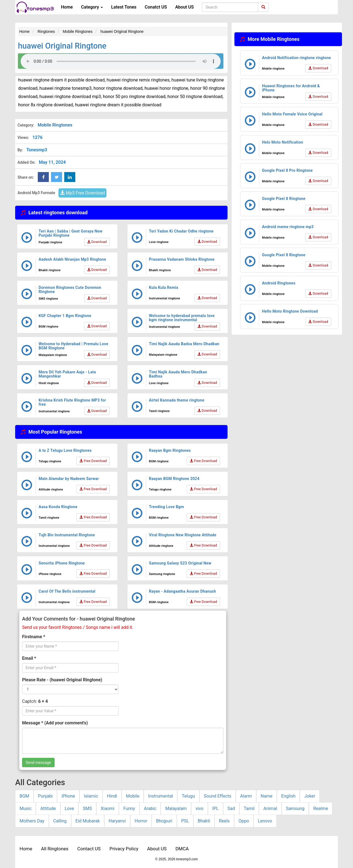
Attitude (48, 808)
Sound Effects (218, 796)
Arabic (150, 808)
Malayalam (176, 808)
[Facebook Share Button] (43, 177)
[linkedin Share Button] (70, 177)
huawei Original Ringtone (62, 46)
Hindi (112, 796)
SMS (87, 808)
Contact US (89, 849)
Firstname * (34, 637)
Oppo (244, 821)
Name (267, 796)
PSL (185, 821)
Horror (141, 821)
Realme (321, 808)
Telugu (188, 796)
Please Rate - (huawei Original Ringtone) (62, 680)
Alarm (246, 796)
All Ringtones (55, 849)
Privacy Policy (124, 849)
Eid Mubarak (88, 821)
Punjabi (45, 796)
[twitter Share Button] (57, 177)
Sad (231, 808)
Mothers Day (32, 821)
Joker (310, 796)
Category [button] (92, 7)
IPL (216, 808)
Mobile (133, 796)
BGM (24, 796)
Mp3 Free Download (82, 193)
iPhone (68, 796)
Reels (224, 821)
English (288, 796)
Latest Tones (124, 7)
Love (69, 808)
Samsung (295, 808)
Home (67, 7)
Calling (60, 821)
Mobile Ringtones (55, 125)
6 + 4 (43, 701)
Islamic (91, 796)
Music (26, 808)
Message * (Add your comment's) (55, 723)
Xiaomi (108, 808)
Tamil (249, 808)
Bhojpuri (164, 821)
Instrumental (161, 796)
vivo (199, 808)
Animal (270, 808)
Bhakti (204, 821)
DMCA (182, 849)
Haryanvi (117, 821)
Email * (29, 658)
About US (184, 7)
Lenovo (265, 821)
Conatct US (156, 7)
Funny (129, 808)
